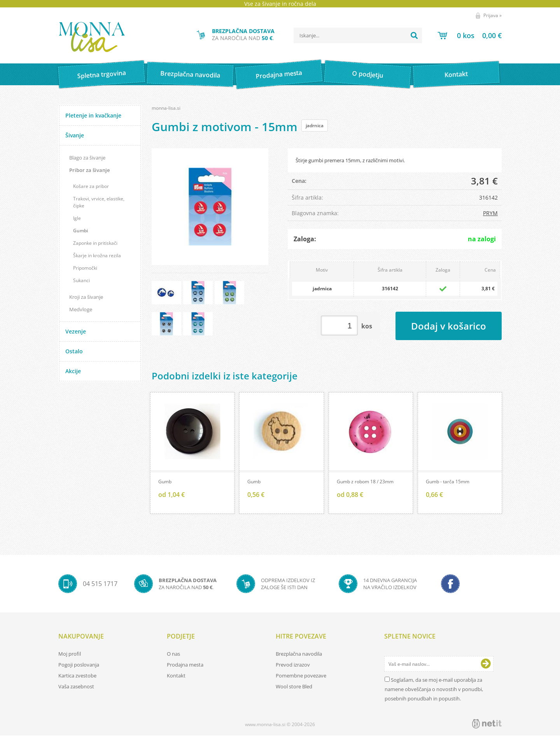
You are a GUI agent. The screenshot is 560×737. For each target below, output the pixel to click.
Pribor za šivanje (89, 170)
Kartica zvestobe (77, 677)
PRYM (490, 213)
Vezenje (76, 331)
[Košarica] (470, 35)
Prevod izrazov (293, 666)
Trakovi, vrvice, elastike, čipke (99, 202)
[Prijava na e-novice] (486, 665)
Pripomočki (85, 268)
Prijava (493, 15)
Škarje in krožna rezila (97, 255)
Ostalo (74, 351)
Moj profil (70, 655)
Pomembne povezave (301, 677)
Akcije (73, 371)
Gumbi (80, 231)
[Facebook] (450, 585)
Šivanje (75, 135)
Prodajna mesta (279, 74)
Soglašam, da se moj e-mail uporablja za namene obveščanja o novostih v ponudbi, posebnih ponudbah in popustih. (434, 691)
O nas (173, 655)
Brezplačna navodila (190, 74)
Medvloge (81, 309)
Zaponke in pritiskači (95, 243)
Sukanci (81, 280)
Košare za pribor (91, 186)
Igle (77, 218)
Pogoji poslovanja (79, 666)
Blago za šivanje (87, 158)
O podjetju (367, 74)
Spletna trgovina (101, 75)
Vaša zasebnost (76, 688)
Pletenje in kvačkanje (93, 115)
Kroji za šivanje (86, 297)
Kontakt (456, 74)
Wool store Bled (294, 688)
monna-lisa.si (166, 108)
